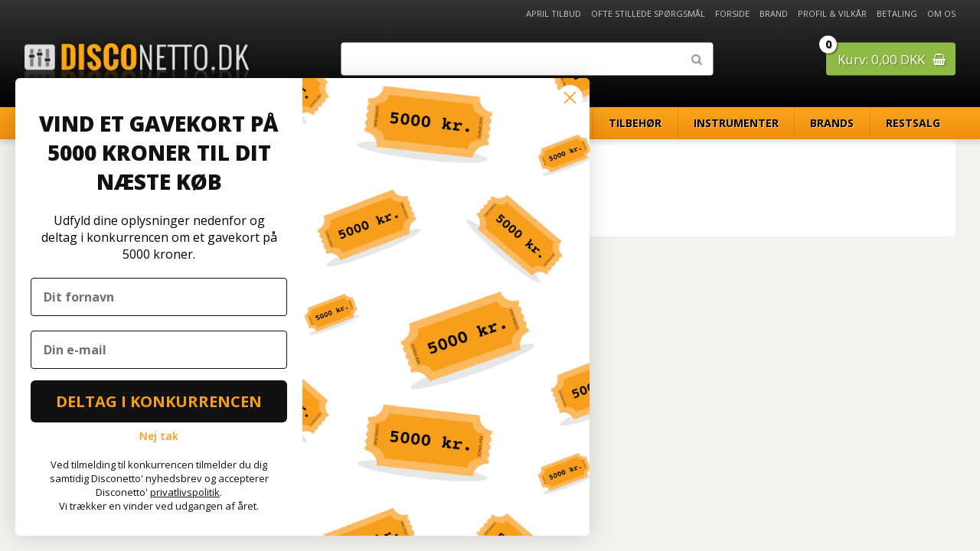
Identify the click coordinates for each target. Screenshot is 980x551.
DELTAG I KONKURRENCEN (159, 401)
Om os (941, 13)
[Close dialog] (570, 98)
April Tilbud (554, 13)
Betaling (897, 13)
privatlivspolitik (185, 492)
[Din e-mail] (159, 350)
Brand (774, 13)
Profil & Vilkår (832, 13)
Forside (732, 13)
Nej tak (159, 436)
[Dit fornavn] (159, 297)
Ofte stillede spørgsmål (648, 13)
